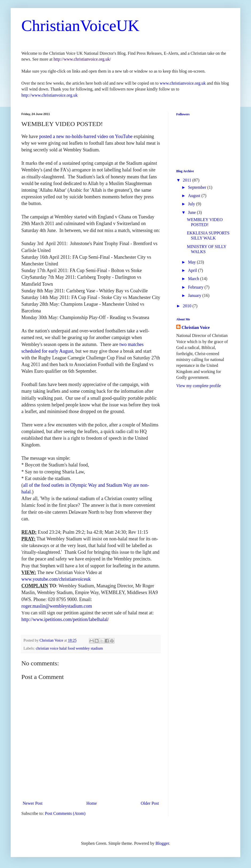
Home (92, 803)
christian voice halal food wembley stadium (69, 648)
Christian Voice (196, 327)
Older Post (150, 803)
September (198, 187)
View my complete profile (199, 386)
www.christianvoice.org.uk (183, 83)
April (193, 270)
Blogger (162, 843)
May (192, 262)
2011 (188, 180)
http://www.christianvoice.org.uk (50, 95)
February (196, 287)
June (192, 212)
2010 (188, 306)
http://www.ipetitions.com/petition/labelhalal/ (65, 619)
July (192, 204)
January (195, 295)
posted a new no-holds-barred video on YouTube (86, 136)
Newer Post (33, 803)
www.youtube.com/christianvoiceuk (56, 579)
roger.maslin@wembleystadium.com (57, 606)
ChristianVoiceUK (80, 26)
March (194, 279)
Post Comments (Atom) (65, 813)
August (195, 196)
